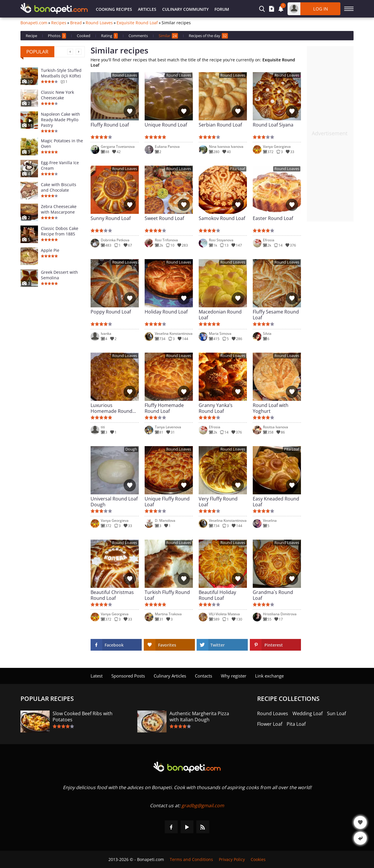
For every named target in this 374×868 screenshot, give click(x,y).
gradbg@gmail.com (203, 805)
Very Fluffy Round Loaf (218, 502)
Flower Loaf (270, 724)
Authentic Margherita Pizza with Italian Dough (199, 717)
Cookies (258, 859)
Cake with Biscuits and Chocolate (59, 187)
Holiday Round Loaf (166, 312)
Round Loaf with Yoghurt (271, 408)
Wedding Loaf (308, 714)
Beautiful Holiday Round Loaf (217, 595)
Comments (138, 36)
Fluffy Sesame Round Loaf (276, 315)
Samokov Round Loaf (222, 218)
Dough (131, 449)
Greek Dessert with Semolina (59, 275)
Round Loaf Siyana (273, 125)
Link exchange (269, 676)
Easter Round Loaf (273, 218)
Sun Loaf (336, 714)
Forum (222, 9)
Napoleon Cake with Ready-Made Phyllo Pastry (60, 120)
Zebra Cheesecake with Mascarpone (59, 209)
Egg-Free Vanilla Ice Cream (60, 165)
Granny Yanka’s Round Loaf (216, 408)
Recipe (31, 36)
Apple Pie (50, 250)
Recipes (59, 23)
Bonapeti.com (34, 23)
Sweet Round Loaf (164, 218)
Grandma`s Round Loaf (273, 595)
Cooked (84, 36)
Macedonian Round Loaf (220, 315)
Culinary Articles (170, 676)
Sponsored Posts (128, 676)
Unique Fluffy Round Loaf (167, 502)
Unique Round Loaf (166, 125)
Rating (109, 36)
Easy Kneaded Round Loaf (276, 502)
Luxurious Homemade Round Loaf (111, 408)
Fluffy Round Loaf (110, 125)
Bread (76, 23)
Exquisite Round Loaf (137, 23)
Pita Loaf (238, 169)
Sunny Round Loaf (111, 218)
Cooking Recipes (114, 9)
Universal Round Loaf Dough (114, 502)
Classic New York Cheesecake (57, 95)
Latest (97, 676)
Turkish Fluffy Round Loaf (167, 595)
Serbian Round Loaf (220, 125)
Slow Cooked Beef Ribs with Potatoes (83, 717)
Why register (234, 676)
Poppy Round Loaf (111, 312)
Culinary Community (185, 9)
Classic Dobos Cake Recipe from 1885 (60, 231)
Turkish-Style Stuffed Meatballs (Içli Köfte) (61, 73)
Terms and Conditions (191, 859)
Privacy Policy (232, 859)
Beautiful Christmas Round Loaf (112, 595)
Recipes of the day (208, 36)
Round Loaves (99, 23)
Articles (147, 9)
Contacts (204, 676)
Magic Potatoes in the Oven (62, 143)
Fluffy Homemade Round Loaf (164, 408)
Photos (57, 36)
